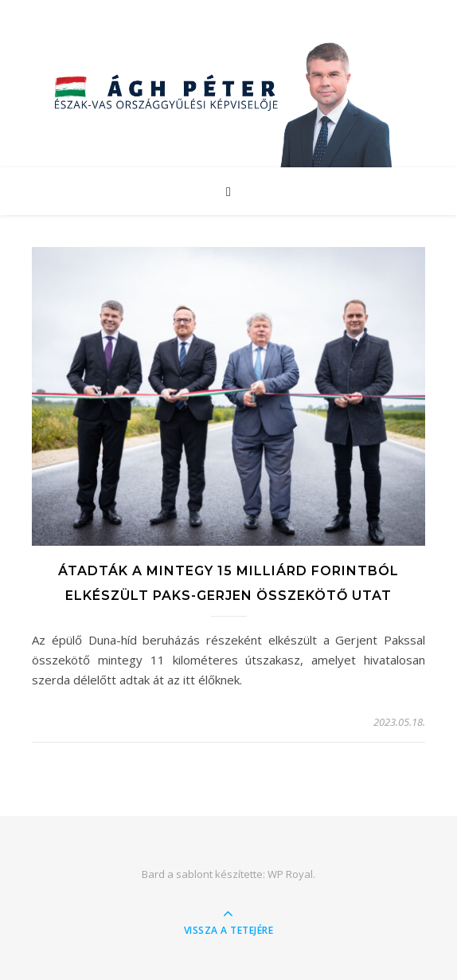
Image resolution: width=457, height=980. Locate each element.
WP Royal (290, 874)
